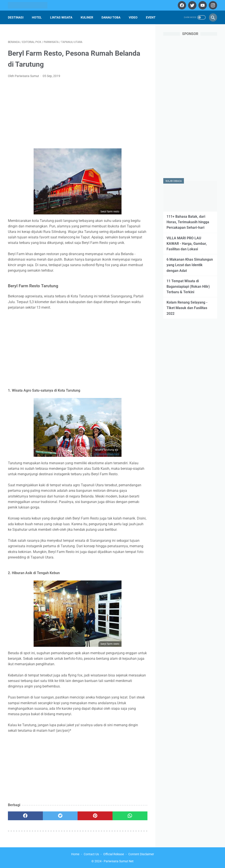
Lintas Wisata (61, 17)
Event (151, 17)
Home (75, 854)
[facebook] (181, 5)
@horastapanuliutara (107, 454)
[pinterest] (95, 816)
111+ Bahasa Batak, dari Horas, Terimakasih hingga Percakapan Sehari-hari (188, 222)
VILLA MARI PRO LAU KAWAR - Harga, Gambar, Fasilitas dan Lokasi (187, 244)
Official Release (114, 854)
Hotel (37, 17)
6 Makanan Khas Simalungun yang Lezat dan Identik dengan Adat (190, 265)
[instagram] (212, 5)
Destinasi (16, 17)
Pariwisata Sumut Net (119, 861)
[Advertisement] (78, 115)
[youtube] (202, 5)
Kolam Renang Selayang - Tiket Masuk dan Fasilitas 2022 (187, 308)
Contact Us (91, 854)
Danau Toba (111, 17)
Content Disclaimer (141, 854)
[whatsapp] (130, 816)
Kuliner (87, 17)
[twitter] (192, 5)
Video (133, 17)
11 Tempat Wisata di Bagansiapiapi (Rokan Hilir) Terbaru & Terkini (188, 287)
